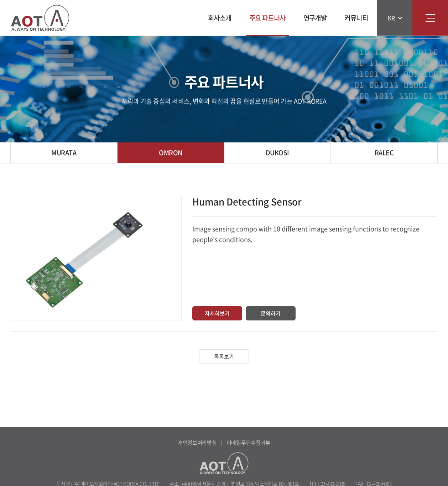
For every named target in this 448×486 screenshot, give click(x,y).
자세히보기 (217, 313)
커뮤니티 (356, 18)
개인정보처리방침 (197, 443)
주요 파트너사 (267, 18)
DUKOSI (277, 153)
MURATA (64, 153)
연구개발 (315, 18)
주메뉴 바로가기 (0, 0)
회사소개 (220, 18)
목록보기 (224, 356)
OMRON (170, 153)
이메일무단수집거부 (248, 443)
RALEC (384, 153)
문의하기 (271, 313)
